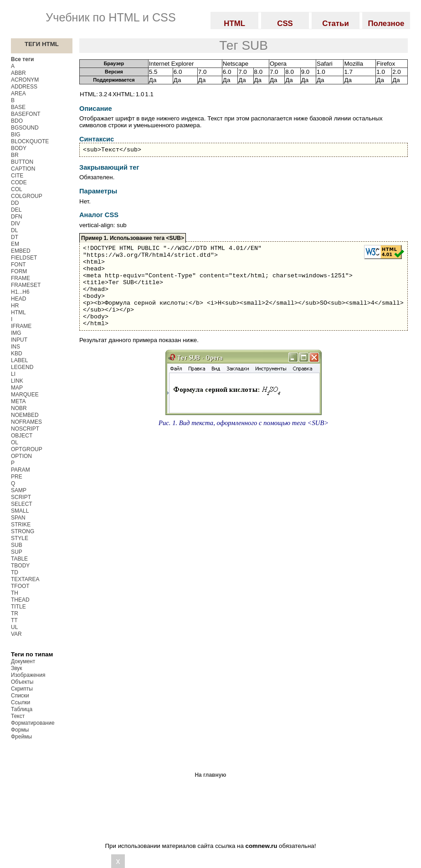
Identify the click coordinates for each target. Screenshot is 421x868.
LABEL (19, 360)
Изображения (28, 675)
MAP (17, 388)
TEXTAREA (25, 579)
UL (14, 627)
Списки (20, 696)
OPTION (21, 456)
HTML (18, 312)
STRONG (23, 531)
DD (15, 203)
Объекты (22, 682)
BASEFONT (26, 114)
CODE (19, 182)
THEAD (20, 600)
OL (15, 442)
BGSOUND (25, 128)
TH (15, 593)
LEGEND (22, 367)
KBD (17, 353)
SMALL (20, 511)
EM (15, 244)
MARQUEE (25, 395)
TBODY (20, 566)
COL (17, 189)
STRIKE (21, 525)
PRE (17, 477)
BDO (17, 121)
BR (15, 155)
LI (13, 374)
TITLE (18, 607)
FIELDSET (24, 258)
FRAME (21, 278)
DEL (16, 210)
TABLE (19, 559)
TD (15, 572)
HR (15, 306)
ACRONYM (25, 80)
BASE (18, 107)
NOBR (19, 408)
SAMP (19, 490)
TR (15, 613)
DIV (15, 223)
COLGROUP (27, 196)
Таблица (22, 709)
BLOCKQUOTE (30, 141)
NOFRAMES (26, 422)
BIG (16, 135)
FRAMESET (26, 285)
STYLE (20, 538)
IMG (16, 333)
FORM (19, 271)
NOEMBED (25, 415)
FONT (18, 265)
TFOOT (20, 586)
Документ (23, 661)
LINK (17, 381)
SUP (17, 552)
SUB (17, 545)
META (18, 401)
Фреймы (21, 737)
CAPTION (23, 169)
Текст (18, 716)
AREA (18, 94)
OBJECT (22, 436)
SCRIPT (21, 497)
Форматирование (33, 723)
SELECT (22, 504)
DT (15, 237)
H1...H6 (20, 292)
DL (14, 230)
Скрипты (22, 689)
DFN (17, 217)
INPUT (19, 340)
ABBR (18, 73)
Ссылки (21, 702)
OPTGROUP (27, 449)
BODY (19, 148)
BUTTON (22, 162)
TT (14, 620)
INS (15, 347)
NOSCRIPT (25, 429)
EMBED (21, 251)
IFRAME (21, 326)
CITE (17, 176)
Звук (17, 668)
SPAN (18, 518)
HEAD (18, 299)
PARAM (21, 470)
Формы (20, 730)
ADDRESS (24, 87)
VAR (16, 634)
